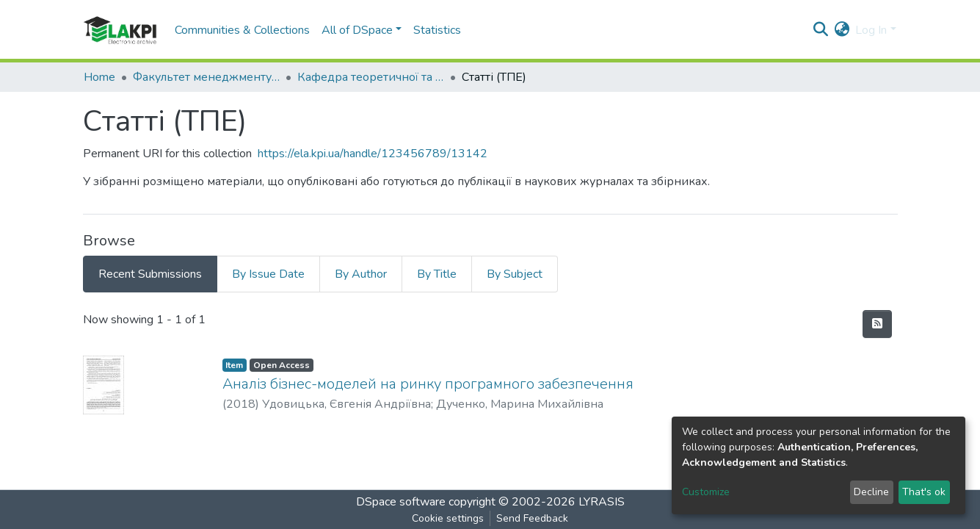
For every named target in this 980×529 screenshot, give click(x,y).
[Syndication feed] (877, 324)
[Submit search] (820, 30)
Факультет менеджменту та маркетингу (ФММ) (206, 77)
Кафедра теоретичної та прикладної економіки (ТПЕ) (371, 77)
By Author (361, 274)
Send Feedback (532, 518)
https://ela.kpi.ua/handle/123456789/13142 (373, 154)
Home (99, 77)
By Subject (515, 274)
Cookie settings (448, 518)
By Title (437, 274)
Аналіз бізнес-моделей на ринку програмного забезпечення (428, 384)
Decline (871, 492)
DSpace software (401, 502)
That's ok (924, 492)
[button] (842, 30)
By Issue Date (268, 274)
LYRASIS (602, 502)
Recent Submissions (150, 274)
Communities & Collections (242, 30)
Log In (871, 30)
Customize (706, 492)
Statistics (437, 30)
